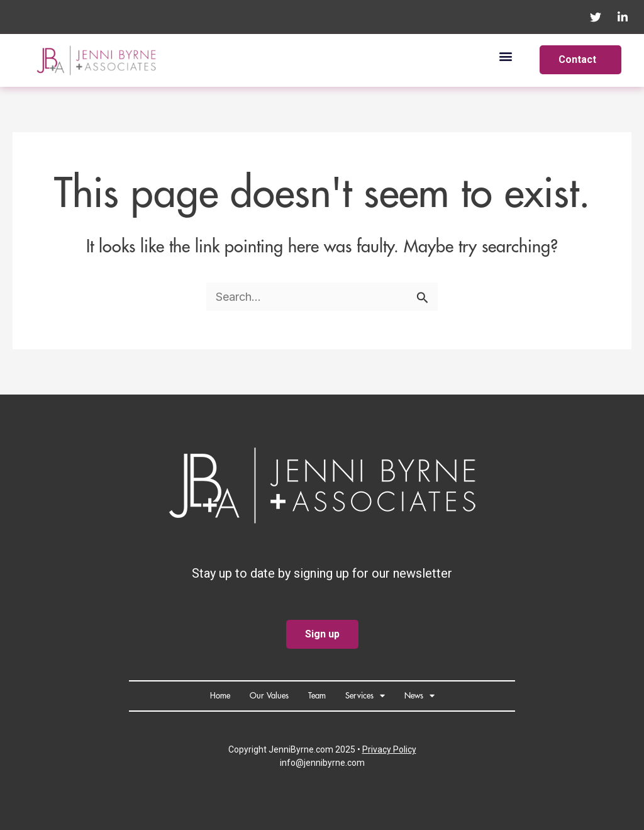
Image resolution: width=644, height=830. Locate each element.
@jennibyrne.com (330, 763)
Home (220, 696)
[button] (505, 56)
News (419, 696)
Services (365, 696)
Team (317, 696)
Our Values (269, 696)
